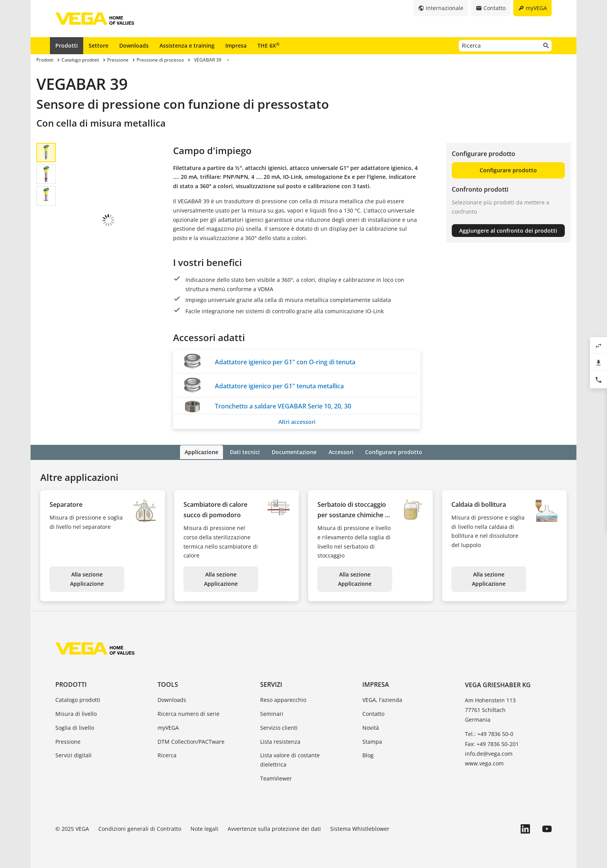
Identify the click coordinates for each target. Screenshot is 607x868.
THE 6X (268, 45)
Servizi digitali (74, 755)
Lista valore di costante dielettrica (290, 759)
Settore (99, 45)
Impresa (236, 45)
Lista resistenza (280, 741)
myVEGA (168, 727)
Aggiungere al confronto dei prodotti (508, 231)
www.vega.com (484, 763)
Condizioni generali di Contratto (140, 828)
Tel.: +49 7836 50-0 (489, 733)
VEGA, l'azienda (382, 699)
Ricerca (167, 755)
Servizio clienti (279, 727)
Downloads (134, 45)
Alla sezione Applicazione (87, 579)
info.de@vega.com (489, 753)
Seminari (272, 713)
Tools (168, 684)
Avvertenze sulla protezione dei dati (274, 828)
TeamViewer (276, 778)
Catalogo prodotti (78, 699)
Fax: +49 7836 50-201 (492, 743)
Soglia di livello (75, 727)
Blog (368, 755)
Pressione (68, 741)
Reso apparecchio (283, 699)
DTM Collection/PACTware (191, 741)
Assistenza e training (187, 45)
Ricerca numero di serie (189, 713)
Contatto (373, 713)
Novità (371, 727)
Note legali (204, 828)
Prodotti (67, 45)
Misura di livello (76, 713)
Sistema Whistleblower (360, 828)
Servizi (271, 684)
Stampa (372, 741)
